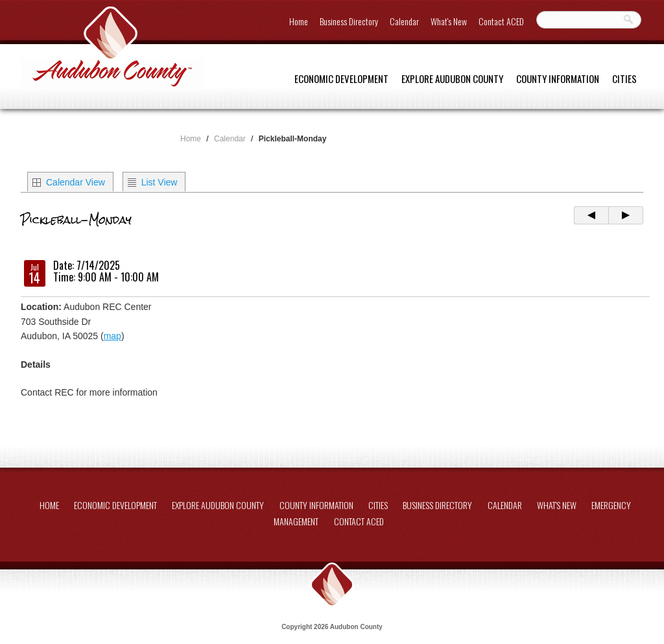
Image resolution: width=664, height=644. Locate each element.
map (113, 336)
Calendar (404, 21)
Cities (624, 78)
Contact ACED (501, 21)
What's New (449, 21)
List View (160, 182)
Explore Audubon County (452, 78)
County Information (558, 78)
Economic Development (341, 78)
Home (299, 21)
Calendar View (76, 182)
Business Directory (349, 21)
